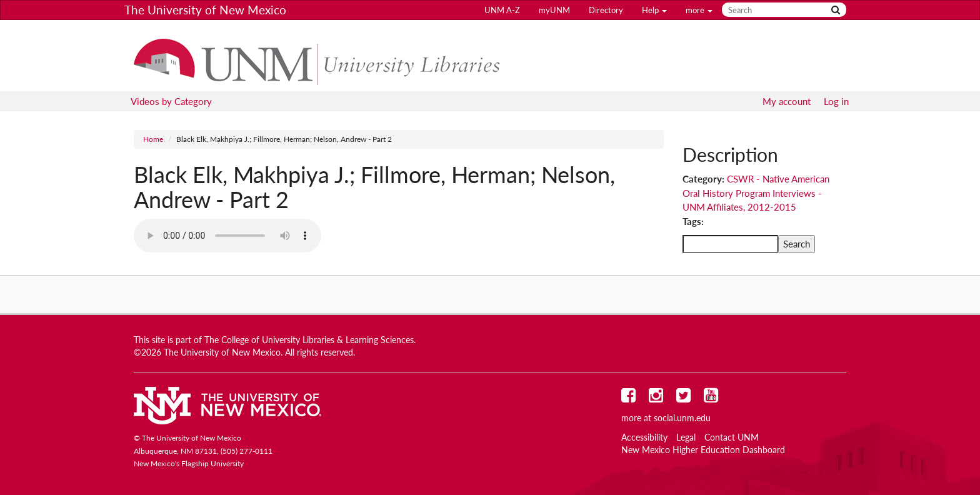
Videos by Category (171, 101)
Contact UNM (732, 437)
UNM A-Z (502, 10)
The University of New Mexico (205, 10)
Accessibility (644, 437)
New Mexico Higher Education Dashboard (703, 450)
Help (654, 10)
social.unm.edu (682, 418)
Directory (606, 10)
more (699, 10)
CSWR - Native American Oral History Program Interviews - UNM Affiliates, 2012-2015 (756, 193)
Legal (686, 437)
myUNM (554, 10)
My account (787, 101)
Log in (836, 101)
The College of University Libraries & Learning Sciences (309, 340)
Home (153, 139)
